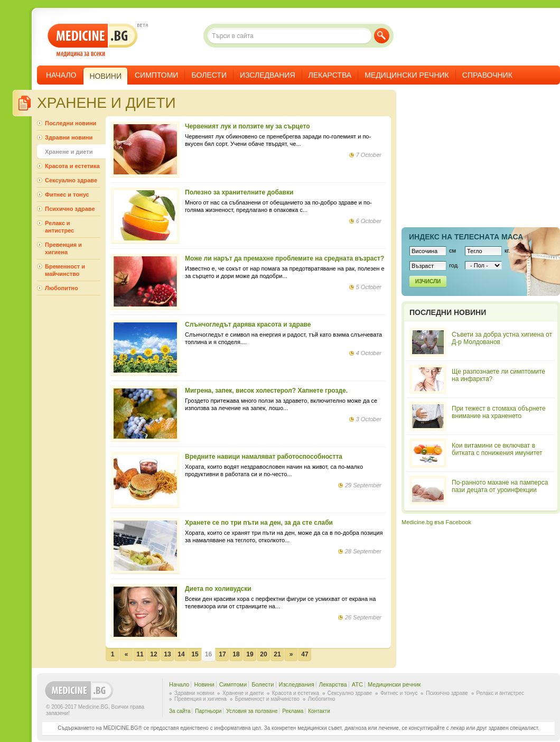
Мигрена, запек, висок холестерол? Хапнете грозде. (266, 391)
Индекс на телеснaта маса (466, 237)
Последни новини (71, 123)
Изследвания (268, 75)
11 (140, 654)
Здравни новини (69, 137)
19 (250, 654)
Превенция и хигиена (63, 248)
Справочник (487, 75)
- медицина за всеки (93, 40)
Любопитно (62, 288)
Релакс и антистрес (59, 227)
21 (277, 654)
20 (263, 654)
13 (167, 654)
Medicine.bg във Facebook (436, 522)
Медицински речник (407, 75)
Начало (61, 75)
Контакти (319, 711)
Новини (204, 684)
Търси (382, 36)
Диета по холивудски (218, 589)
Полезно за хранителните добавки (239, 192)
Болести (209, 75)
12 (153, 654)
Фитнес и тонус (67, 194)
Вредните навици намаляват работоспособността (264, 457)
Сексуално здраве (71, 180)
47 (305, 654)
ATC (357, 684)
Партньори (208, 711)
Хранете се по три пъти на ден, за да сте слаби (259, 523)
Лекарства (330, 75)
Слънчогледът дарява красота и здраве (248, 324)
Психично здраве (70, 209)
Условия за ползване (252, 711)
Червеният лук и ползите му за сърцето (248, 126)
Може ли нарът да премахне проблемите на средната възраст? (284, 258)
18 (236, 654)
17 (222, 654)
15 (195, 654)
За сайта (180, 711)
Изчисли (428, 281)
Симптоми (156, 75)
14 (181, 654)
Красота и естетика (72, 166)
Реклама (293, 711)
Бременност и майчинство (65, 270)
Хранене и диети (69, 152)
